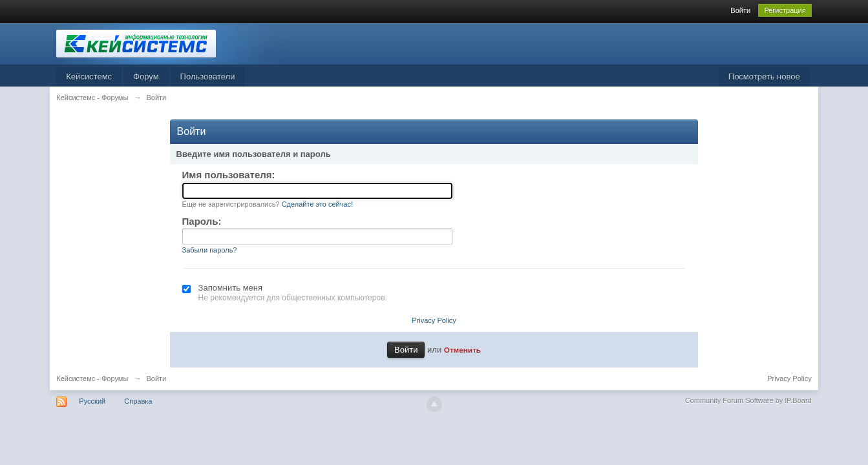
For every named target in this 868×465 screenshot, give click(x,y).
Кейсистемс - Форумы (92, 378)
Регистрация (785, 10)
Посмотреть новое (764, 77)
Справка (138, 401)
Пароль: (202, 221)
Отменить (462, 350)
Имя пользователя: (229, 175)
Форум (146, 77)
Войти (740, 10)
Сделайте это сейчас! (318, 204)
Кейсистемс (89, 77)
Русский (92, 401)
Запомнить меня (230, 288)
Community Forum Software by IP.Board (748, 400)
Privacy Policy (434, 320)
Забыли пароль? (210, 250)
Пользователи (208, 77)
